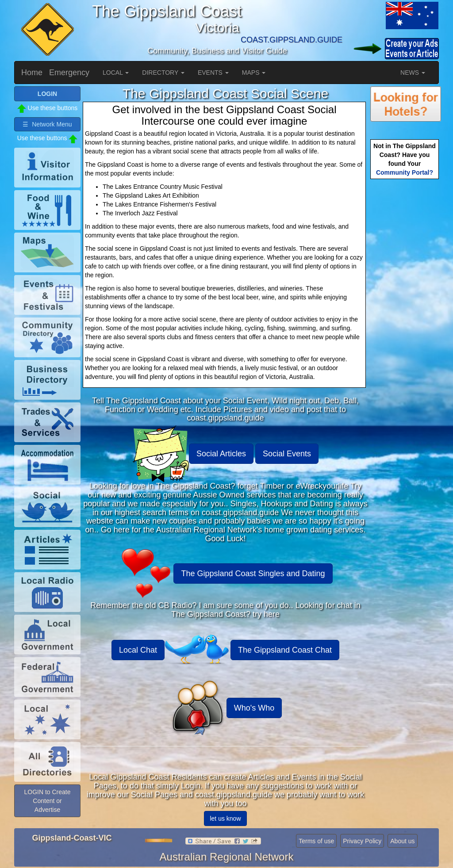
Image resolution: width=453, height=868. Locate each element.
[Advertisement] (406, 321)
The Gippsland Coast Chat (285, 650)
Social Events (287, 454)
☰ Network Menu (47, 124)
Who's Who (254, 708)
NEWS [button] (413, 73)
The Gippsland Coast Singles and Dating (253, 574)
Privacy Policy (362, 841)
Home (32, 73)
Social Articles (221, 454)
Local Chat (138, 650)
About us (402, 841)
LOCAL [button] (116, 73)
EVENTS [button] (213, 73)
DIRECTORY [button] (163, 73)
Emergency (69, 73)
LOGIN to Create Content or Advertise (47, 801)
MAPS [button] (254, 73)
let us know (225, 818)
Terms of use (316, 841)
